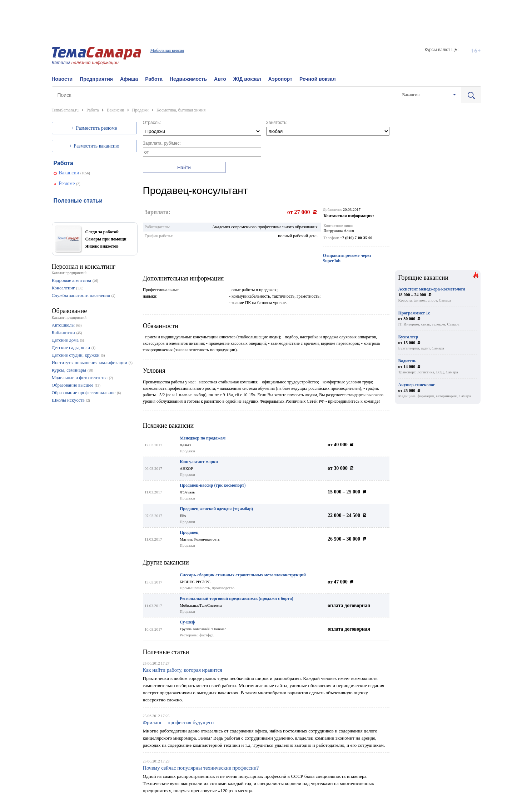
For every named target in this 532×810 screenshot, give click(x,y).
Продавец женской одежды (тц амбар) (216, 509)
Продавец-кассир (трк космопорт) (213, 485)
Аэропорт (280, 79)
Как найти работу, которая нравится (183, 670)
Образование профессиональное (84, 392)
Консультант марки (199, 462)
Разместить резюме (97, 128)
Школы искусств (68, 400)
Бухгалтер (408, 337)
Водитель (407, 361)
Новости (62, 79)
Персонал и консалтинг (84, 267)
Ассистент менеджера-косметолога (432, 289)
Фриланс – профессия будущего (178, 722)
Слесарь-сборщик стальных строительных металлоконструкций (243, 575)
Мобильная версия (167, 50)
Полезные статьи (166, 652)
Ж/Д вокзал (247, 79)
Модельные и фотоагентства (80, 377)
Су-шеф (187, 622)
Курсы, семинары (69, 370)
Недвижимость (188, 79)
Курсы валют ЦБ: (441, 50)
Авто (220, 79)
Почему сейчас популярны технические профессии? (201, 768)
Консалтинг (63, 288)
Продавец (189, 532)
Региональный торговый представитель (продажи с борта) (237, 598)
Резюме (67, 183)
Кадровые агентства (71, 280)
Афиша (129, 79)
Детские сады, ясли (71, 347)
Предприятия (96, 79)
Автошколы (63, 325)
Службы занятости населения (81, 295)
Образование (69, 311)
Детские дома (65, 340)
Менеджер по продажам (203, 438)
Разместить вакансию (96, 146)
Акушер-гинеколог (417, 385)
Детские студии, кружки (76, 355)
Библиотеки (63, 332)
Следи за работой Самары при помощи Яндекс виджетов (106, 239)
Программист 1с (414, 313)
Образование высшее (73, 385)
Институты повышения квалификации (90, 362)
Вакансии (69, 173)
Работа (154, 79)
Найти (184, 167)
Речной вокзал (318, 79)
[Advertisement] (266, 16)
